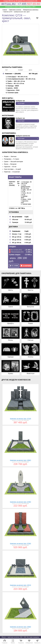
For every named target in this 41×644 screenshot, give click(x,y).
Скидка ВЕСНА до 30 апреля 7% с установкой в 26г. (21, 1)
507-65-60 (29, 4)
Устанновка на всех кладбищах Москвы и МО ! (20, 7)
